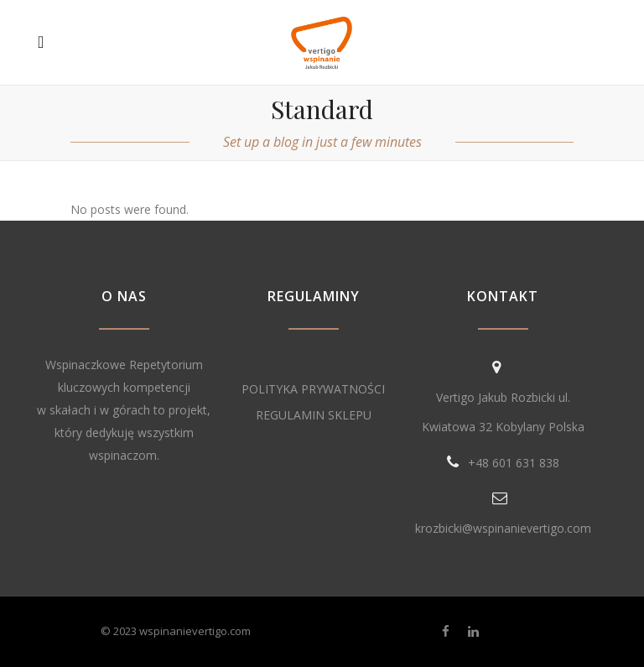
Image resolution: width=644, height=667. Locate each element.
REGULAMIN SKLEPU (314, 415)
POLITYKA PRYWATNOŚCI (313, 389)
